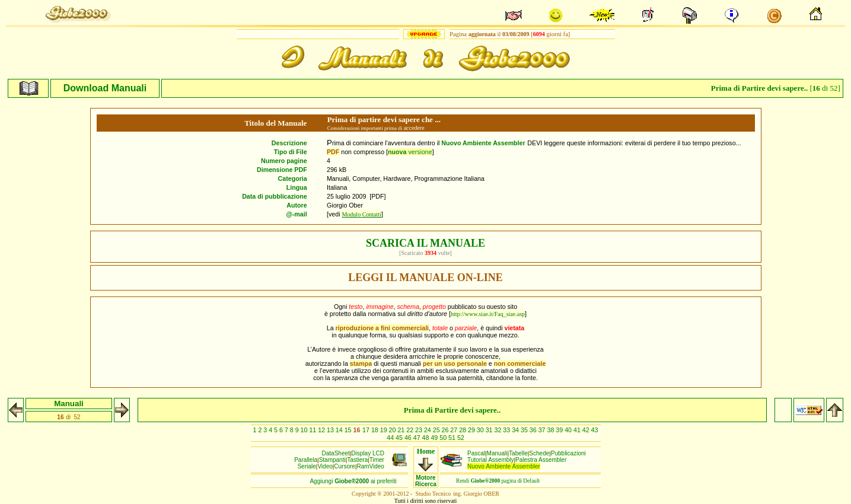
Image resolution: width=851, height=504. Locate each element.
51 (453, 438)
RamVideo (370, 466)
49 (435, 438)
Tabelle (518, 453)
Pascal (476, 453)
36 (534, 430)
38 (551, 430)
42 (587, 430)
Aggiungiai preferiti (353, 481)
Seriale (307, 466)
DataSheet (336, 453)
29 (472, 430)
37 (543, 430)
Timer (377, 460)
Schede (539, 453)
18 (376, 430)
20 (393, 430)
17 (367, 430)
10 (305, 430)
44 (391, 438)
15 (349, 430)
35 (525, 430)
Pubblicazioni (568, 453)
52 (461, 438)
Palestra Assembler (541, 460)
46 (409, 438)
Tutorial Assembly (491, 460)
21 (402, 430)
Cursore (345, 466)
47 (418, 438)
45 (400, 438)
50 (444, 438)
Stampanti (332, 460)
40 (569, 430)
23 (420, 430)
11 (313, 430)
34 (516, 430)
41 (578, 430)
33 (507, 430)
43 (595, 430)
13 (331, 430)
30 (481, 430)
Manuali (497, 453)
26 (446, 430)
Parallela (306, 460)
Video (325, 466)
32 (499, 430)
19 (385, 430)
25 (437, 430)
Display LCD (368, 453)
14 (340, 430)
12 (322, 430)
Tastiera (357, 460)
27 (455, 430)
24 (428, 430)
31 (490, 430)
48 (427, 438)
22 (411, 430)
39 (560, 430)
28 (463, 430)
